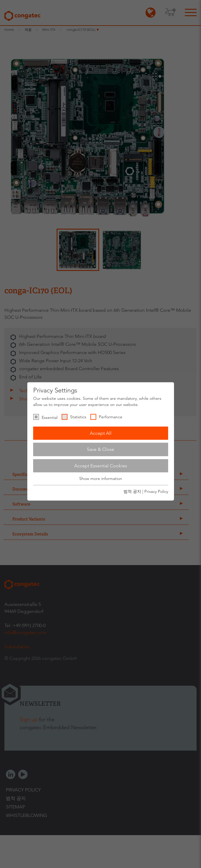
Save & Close (100, 449)
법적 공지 (132, 491)
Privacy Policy (156, 491)
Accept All (101, 433)
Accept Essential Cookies (101, 466)
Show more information (101, 479)
